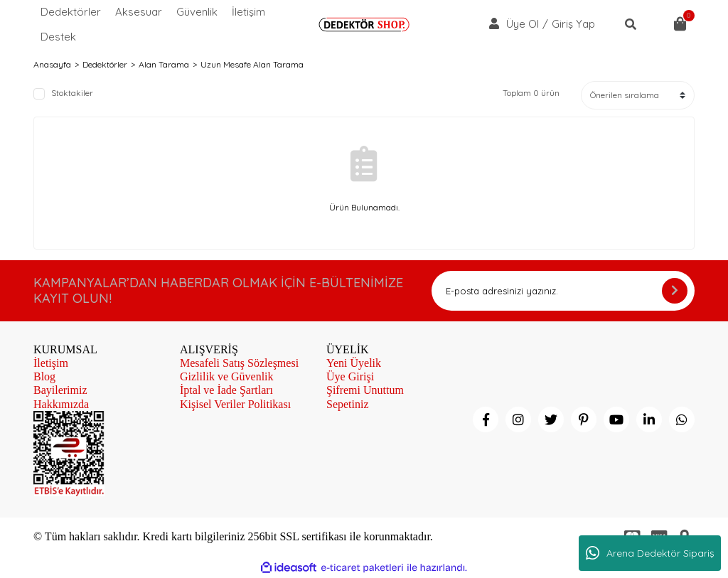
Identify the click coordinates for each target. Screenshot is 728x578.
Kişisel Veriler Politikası (235, 404)
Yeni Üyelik (354, 363)
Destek (58, 37)
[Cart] (680, 24)
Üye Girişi (350, 376)
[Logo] (364, 25)
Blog (44, 376)
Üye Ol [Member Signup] (523, 24)
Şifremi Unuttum (365, 390)
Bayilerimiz (60, 390)
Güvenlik (197, 12)
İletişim (248, 12)
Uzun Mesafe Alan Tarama (252, 65)
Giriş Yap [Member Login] (573, 24)
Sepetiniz (348, 404)
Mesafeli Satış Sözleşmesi (239, 363)
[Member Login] (494, 23)
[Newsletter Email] (563, 291)
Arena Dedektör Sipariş (650, 553)
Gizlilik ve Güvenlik (227, 376)
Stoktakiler (72, 93)
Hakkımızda (61, 404)
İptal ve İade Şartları (226, 390)
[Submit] (675, 291)
